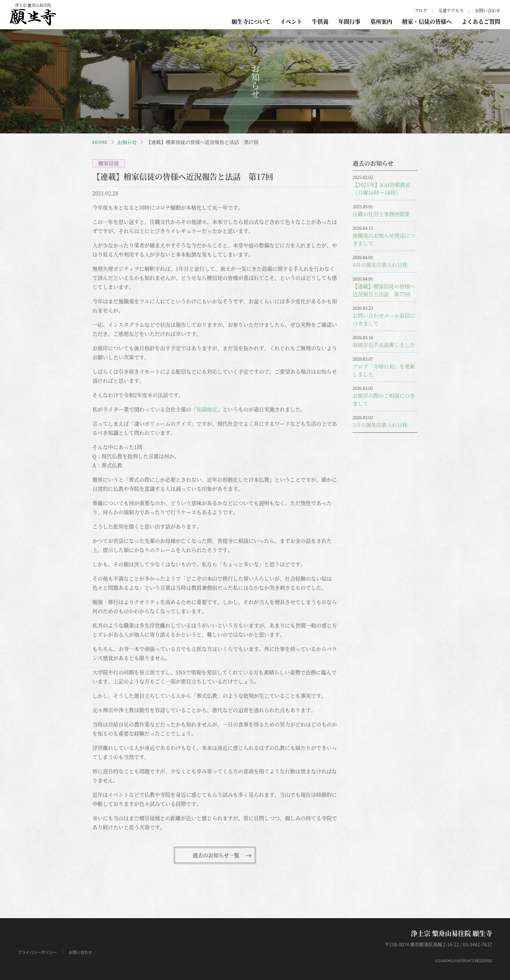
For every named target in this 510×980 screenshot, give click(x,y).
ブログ (421, 10)
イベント (291, 21)
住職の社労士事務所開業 (381, 214)
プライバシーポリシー (37, 952)
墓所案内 (381, 21)
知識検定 (207, 409)
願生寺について (251, 21)
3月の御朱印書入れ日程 (380, 425)
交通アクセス (451, 10)
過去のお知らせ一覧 (216, 855)
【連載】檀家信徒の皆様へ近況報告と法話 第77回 (384, 290)
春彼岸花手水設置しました (384, 345)
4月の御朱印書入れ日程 (380, 265)
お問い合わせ (488, 10)
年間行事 (349, 21)
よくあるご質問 (481, 21)
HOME (100, 142)
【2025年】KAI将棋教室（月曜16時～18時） (382, 189)
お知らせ (127, 142)
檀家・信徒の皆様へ (427, 21)
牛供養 (320, 21)
